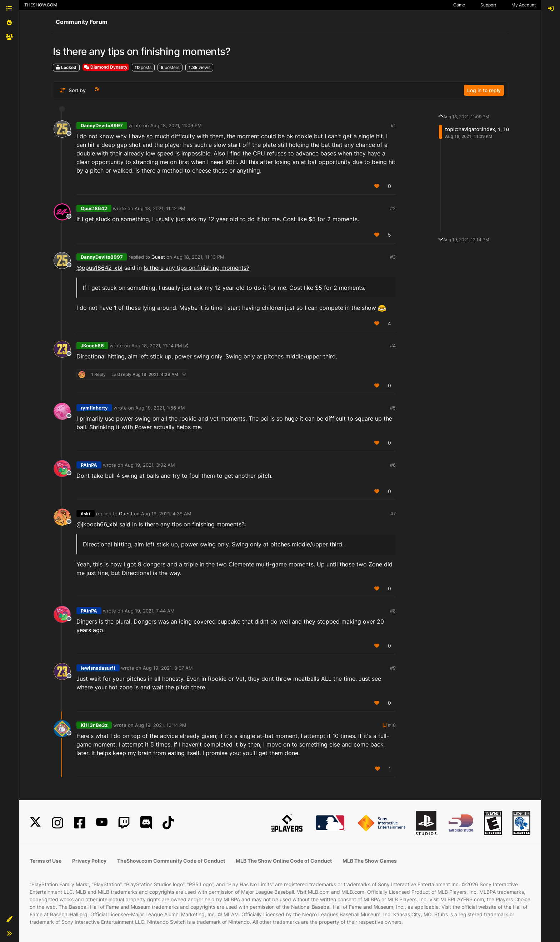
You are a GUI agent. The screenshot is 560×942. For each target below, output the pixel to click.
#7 (393, 514)
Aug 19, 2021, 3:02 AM (150, 465)
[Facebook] (80, 823)
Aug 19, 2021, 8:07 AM (168, 668)
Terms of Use (46, 861)
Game (459, 5)
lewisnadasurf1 (98, 668)
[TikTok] (168, 823)
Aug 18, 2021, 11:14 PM (157, 346)
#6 (393, 465)
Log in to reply (484, 90)
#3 (393, 257)
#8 (393, 611)
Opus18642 (94, 208)
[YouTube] (102, 823)
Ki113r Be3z (94, 725)
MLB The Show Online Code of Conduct (284, 861)
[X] (35, 823)
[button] (9, 919)
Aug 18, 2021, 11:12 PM (160, 208)
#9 (393, 668)
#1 (393, 125)
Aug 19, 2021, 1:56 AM (160, 408)
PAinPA (89, 465)
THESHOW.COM (41, 5)
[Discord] (146, 823)
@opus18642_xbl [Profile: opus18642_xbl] (99, 268)
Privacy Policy (89, 861)
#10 (392, 725)
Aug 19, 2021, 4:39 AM (166, 514)
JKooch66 (92, 346)
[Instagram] (57, 823)
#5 (393, 408)
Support (488, 5)
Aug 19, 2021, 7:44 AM (150, 611)
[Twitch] (124, 823)
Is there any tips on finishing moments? (196, 268)
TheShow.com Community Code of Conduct (171, 861)
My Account (524, 5)
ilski (86, 514)
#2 (393, 208)
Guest (158, 257)
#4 (393, 346)
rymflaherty (94, 408)
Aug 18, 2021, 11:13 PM (199, 257)
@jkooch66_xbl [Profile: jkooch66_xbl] (97, 524)
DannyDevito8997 (102, 125)
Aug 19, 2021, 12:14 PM (161, 725)
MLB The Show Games (370, 861)
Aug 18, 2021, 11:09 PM (176, 125)
